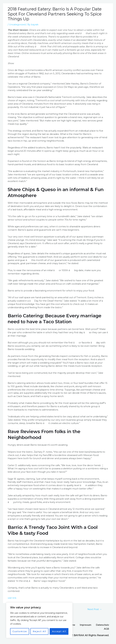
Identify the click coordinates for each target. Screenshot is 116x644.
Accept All (59, 631)
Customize (20, 631)
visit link (12, 598)
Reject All (39, 631)
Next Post (95, 609)
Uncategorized (17, 25)
